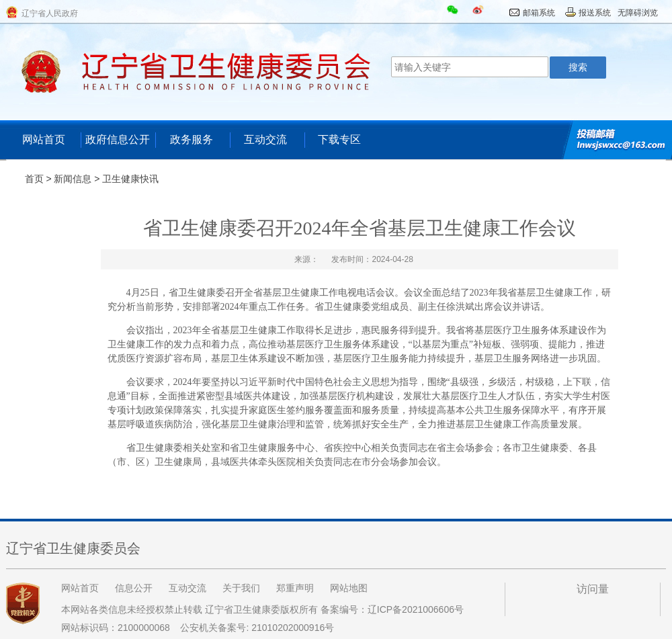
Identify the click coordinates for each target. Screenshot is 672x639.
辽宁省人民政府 (50, 13)
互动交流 (265, 139)
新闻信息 (73, 179)
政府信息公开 (118, 139)
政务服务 (192, 139)
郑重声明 (295, 588)
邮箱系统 (539, 13)
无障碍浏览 (638, 13)
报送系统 (595, 13)
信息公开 (134, 588)
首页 (34, 179)
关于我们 (241, 588)
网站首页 (44, 139)
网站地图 (349, 588)
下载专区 (339, 139)
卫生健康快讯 (130, 179)
